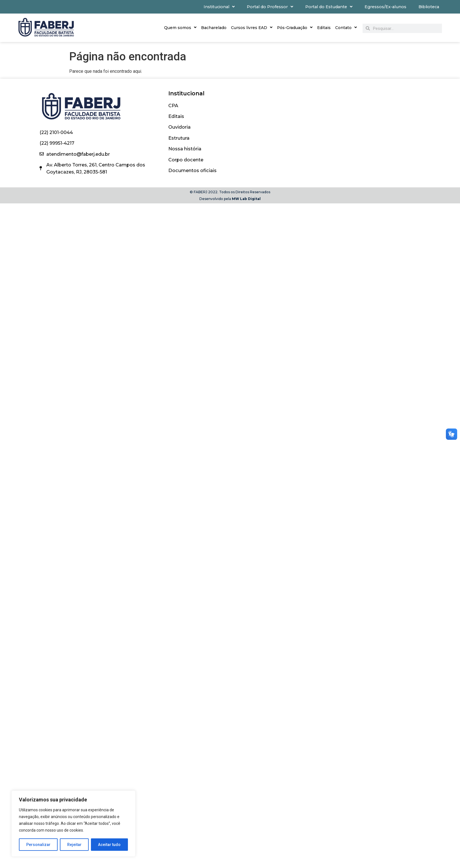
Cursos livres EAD (252, 28)
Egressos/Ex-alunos (385, 7)
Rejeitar (74, 845)
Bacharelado (214, 28)
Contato (346, 28)
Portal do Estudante (329, 7)
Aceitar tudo (110, 845)
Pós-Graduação (295, 28)
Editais (324, 28)
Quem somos (180, 28)
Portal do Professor (270, 7)
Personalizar (38, 845)
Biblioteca (429, 7)
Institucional (219, 7)
